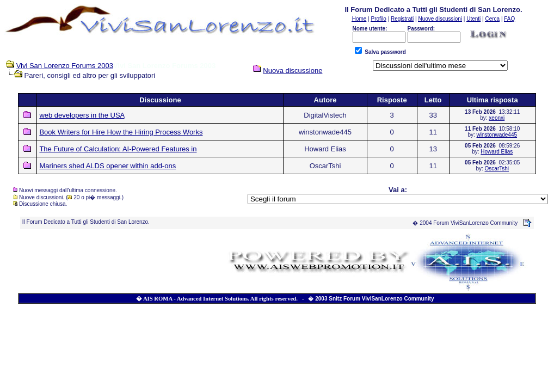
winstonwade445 (497, 135)
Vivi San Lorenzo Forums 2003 (65, 66)
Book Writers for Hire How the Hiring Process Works (121, 132)
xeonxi (497, 118)
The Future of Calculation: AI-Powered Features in (118, 149)
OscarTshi (497, 169)
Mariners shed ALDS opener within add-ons (107, 166)
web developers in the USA (82, 115)
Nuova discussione (293, 71)
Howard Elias (497, 152)
